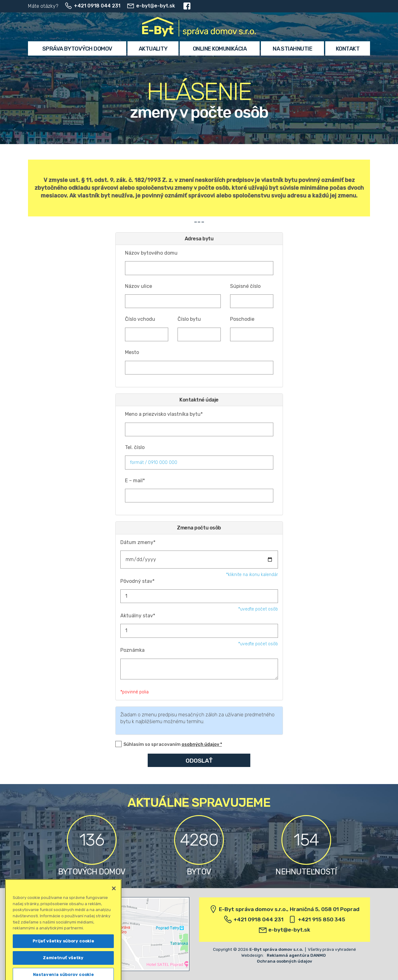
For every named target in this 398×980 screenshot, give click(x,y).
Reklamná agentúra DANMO (296, 955)
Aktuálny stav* (138, 616)
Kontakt (348, 49)
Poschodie (242, 319)
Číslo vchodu (140, 319)
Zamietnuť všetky (63, 969)
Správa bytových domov (77, 49)
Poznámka (132, 650)
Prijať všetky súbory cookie (63, 952)
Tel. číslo (135, 447)
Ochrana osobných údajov (285, 961)
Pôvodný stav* (137, 581)
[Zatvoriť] (114, 900)
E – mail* (135, 481)
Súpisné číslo (245, 286)
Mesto (132, 352)
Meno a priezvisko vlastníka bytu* (164, 414)
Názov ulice (139, 286)
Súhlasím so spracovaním (173, 744)
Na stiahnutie (292, 49)
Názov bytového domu (151, 253)
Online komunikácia (220, 49)
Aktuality (153, 49)
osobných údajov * (202, 744)
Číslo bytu (189, 319)
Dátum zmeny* (138, 542)
